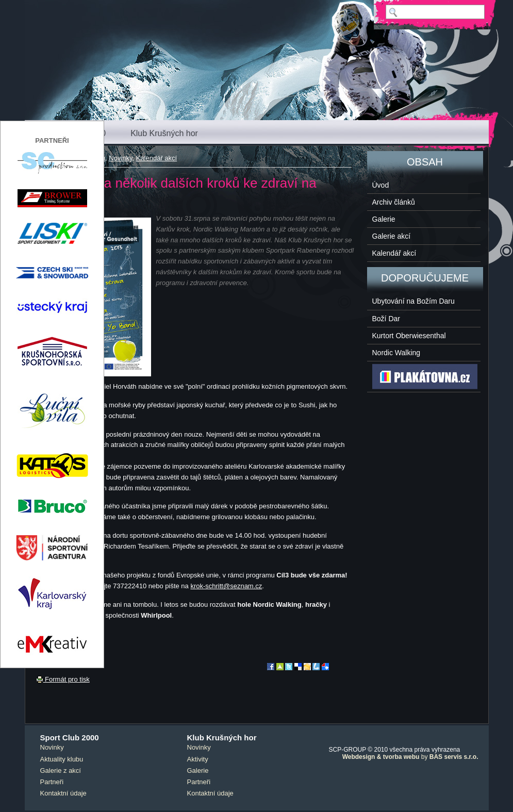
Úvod (381, 185)
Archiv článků (394, 202)
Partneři (52, 782)
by (410, 757)
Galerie (384, 219)
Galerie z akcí (61, 770)
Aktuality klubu (62, 759)
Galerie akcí (392, 236)
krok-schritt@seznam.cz (226, 586)
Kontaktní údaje (63, 793)
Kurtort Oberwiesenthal (409, 336)
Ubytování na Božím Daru (413, 301)
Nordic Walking (396, 353)
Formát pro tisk (63, 679)
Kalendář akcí (157, 158)
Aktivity (198, 759)
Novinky (120, 158)
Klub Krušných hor (164, 133)
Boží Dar (386, 319)
